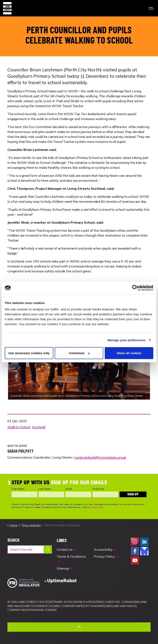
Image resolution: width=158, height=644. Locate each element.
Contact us (67, 549)
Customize (79, 353)
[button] (48, 549)
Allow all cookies (129, 353)
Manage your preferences (127, 340)
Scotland (39, 427)
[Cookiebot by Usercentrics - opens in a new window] (135, 288)
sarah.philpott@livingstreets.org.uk (100, 457)
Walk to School (19, 427)
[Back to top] (79, 627)
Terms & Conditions (71, 559)
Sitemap (65, 568)
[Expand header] (152, 8)
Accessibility (105, 549)
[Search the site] (30, 549)
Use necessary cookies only (29, 353)
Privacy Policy (106, 556)
